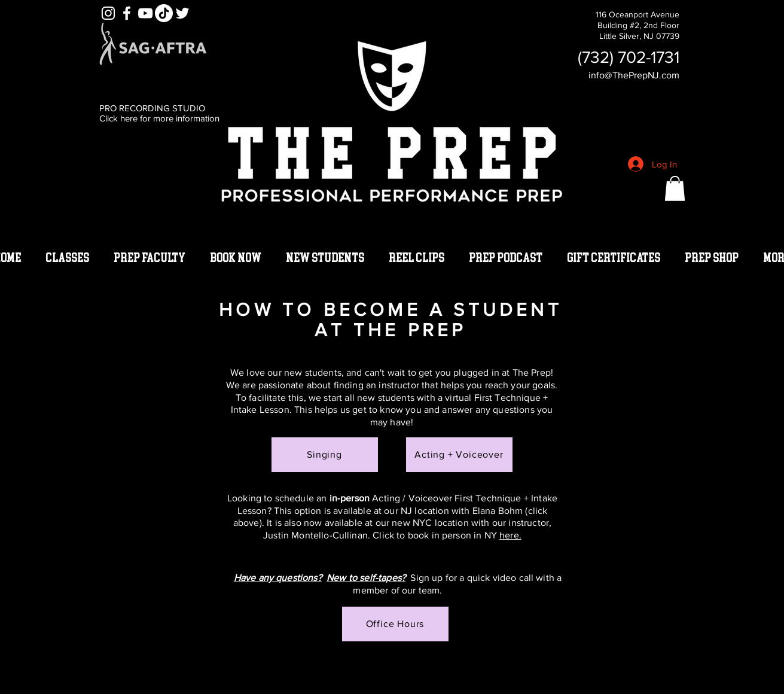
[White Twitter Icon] (182, 13)
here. (510, 535)
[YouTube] (145, 13)
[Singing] (325, 455)
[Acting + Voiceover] (459, 455)
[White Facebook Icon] (127, 13)
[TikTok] (164, 13)
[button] (675, 188)
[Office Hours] (395, 624)
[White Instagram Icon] (108, 13)
